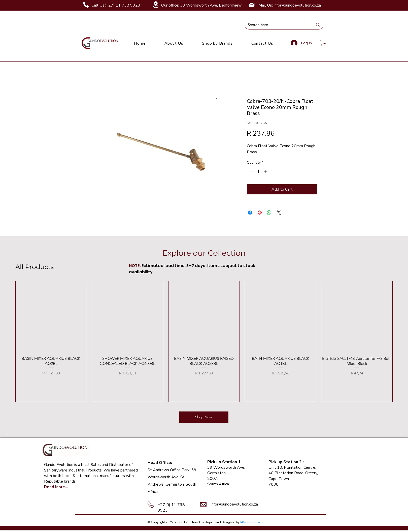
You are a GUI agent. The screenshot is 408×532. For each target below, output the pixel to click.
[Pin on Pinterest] (260, 213)
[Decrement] (251, 172)
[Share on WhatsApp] (269, 213)
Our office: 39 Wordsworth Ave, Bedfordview (201, 5)
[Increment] (266, 172)
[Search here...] (277, 25)
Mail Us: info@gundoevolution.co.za (290, 5)
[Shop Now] (204, 417)
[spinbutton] (258, 172)
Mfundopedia (250, 522)
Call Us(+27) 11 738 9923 (116, 5)
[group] (204, 341)
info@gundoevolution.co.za (234, 504)
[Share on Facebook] (250, 213)
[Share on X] (279, 213)
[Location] (156, 5)
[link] (323, 43)
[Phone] (86, 5)
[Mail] (252, 5)
